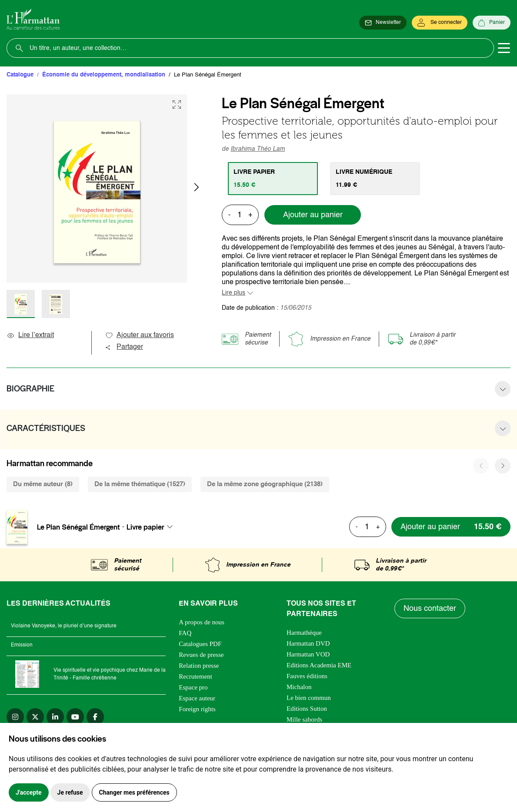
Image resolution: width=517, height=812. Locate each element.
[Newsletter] (383, 23)
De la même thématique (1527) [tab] (140, 484)
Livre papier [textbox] (145, 527)
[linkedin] (55, 717)
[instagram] (15, 717)
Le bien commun (309, 698)
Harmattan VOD (308, 654)
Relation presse (199, 666)
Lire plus (233, 293)
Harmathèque (304, 633)
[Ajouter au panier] (451, 527)
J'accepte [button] (29, 792)
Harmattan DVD (308, 643)
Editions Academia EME (319, 665)
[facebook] (95, 717)
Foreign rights (197, 709)
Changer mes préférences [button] (134, 792)
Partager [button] (124, 347)
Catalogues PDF (200, 644)
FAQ (185, 633)
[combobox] (152, 527)
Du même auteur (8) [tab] (43, 484)
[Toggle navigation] (504, 48)
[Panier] (492, 23)
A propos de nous (202, 622)
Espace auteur (197, 698)
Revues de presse (201, 655)
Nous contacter (430, 609)
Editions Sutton (307, 709)
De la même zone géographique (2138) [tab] (265, 484)
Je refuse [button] (70, 792)
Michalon (299, 687)
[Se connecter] (440, 23)
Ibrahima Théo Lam (258, 149)
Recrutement (195, 676)
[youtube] (75, 717)
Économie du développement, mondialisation (104, 75)
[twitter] (35, 717)
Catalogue (20, 75)
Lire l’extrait (30, 335)
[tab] (273, 179)
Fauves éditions (307, 676)
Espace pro (193, 687)
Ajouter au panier (313, 215)
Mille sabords (304, 719)
